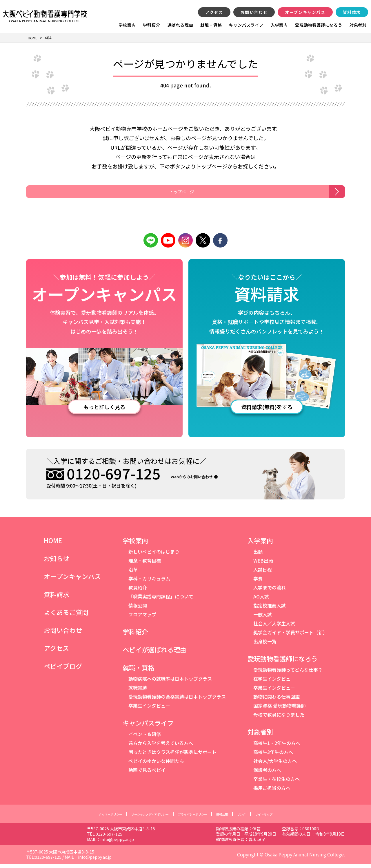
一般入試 (263, 618)
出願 (258, 556)
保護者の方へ (267, 774)
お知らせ (57, 562)
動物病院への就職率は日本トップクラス (170, 683)
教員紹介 (138, 592)
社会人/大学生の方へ (275, 765)
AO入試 (261, 600)
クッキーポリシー (90, 818)
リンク (258, 818)
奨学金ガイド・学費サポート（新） (290, 636)
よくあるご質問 (66, 616)
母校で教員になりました (279, 719)
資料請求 (352, 12)
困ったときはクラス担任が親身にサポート (172, 756)
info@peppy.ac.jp (164, 843)
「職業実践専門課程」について (161, 600)
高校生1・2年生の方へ (277, 747)
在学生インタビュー (274, 683)
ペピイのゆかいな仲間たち (156, 765)
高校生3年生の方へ (273, 756)
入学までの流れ (270, 592)
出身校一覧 (265, 645)
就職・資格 (211, 25)
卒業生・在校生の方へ (277, 783)
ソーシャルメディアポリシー (141, 818)
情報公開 (138, 609)
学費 (258, 583)
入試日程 (263, 574)
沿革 (133, 574)
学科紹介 (151, 25)
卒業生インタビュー (149, 710)
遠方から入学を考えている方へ (161, 747)
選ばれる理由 (180, 25)
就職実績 (138, 692)
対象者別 (358, 25)
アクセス (214, 12)
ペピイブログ (63, 670)
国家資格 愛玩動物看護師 (279, 710)
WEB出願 (263, 565)
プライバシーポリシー (197, 818)
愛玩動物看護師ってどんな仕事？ (288, 674)
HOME (53, 544)
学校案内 (127, 25)
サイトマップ (286, 818)
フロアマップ (142, 618)
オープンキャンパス (305, 12)
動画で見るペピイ (147, 774)
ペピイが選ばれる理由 (154, 653)
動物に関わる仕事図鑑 (277, 701)
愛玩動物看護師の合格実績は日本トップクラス (177, 701)
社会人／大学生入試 (274, 627)
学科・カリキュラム (149, 583)
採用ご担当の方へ (272, 792)
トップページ (178, 194)
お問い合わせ (254, 12)
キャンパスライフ (246, 25)
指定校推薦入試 (270, 609)
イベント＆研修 (145, 738)
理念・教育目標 (145, 565)
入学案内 (279, 25)
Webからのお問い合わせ (203, 480)
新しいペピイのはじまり (154, 556)
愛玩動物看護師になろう (319, 25)
